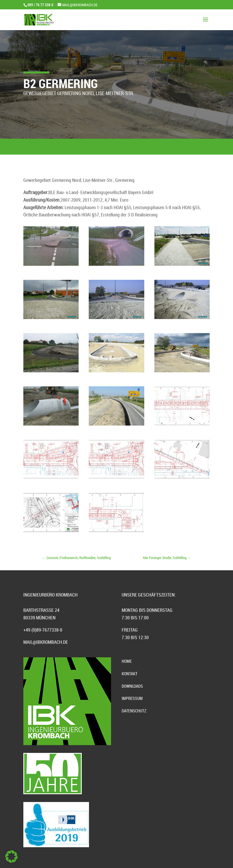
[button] (11, 857)
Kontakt (130, 674)
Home (127, 661)
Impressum (132, 698)
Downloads (132, 686)
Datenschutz (134, 711)
